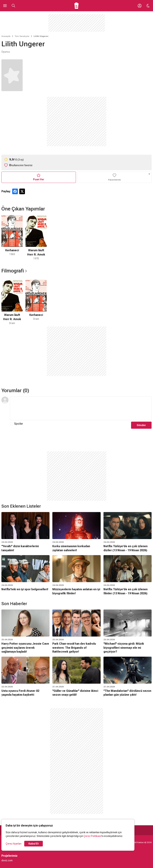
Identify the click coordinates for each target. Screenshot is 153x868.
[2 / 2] (36, 238)
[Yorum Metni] (81, 408)
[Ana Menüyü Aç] (5, 6)
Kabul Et (34, 844)
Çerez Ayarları (14, 844)
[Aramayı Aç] (13, 6)
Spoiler (19, 424)
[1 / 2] (12, 238)
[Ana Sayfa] (76, 6)
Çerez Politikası (92, 836)
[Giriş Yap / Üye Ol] (140, 6)
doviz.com (7, 860)
